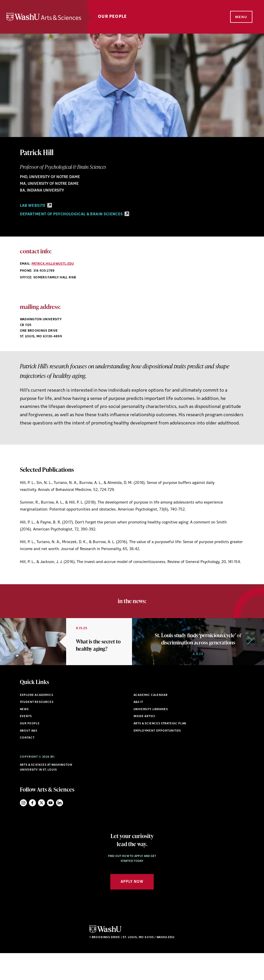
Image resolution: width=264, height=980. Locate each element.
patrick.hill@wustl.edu (53, 264)
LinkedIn (60, 829)
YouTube (51, 829)
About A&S (29, 758)
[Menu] (241, 17)
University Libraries (151, 736)
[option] (66, 655)
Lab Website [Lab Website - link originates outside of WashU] (36, 206)
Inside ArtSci (145, 743)
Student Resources (37, 729)
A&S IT (138, 729)
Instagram (23, 829)
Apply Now (132, 909)
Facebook (32, 829)
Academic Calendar (151, 722)
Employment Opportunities (157, 758)
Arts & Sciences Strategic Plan (160, 750)
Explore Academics (37, 722)
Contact (27, 765)
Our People (115, 17)
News (24, 736)
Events (26, 743)
